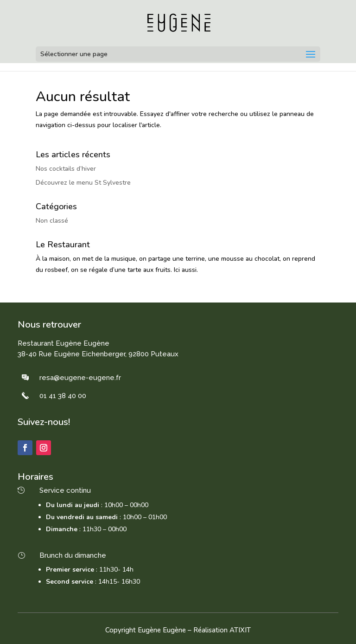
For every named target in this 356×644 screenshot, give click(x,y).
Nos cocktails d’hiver (66, 169)
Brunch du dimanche (73, 555)
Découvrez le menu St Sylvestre (83, 183)
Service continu (65, 490)
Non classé (52, 221)
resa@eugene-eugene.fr (80, 378)
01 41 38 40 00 (63, 396)
